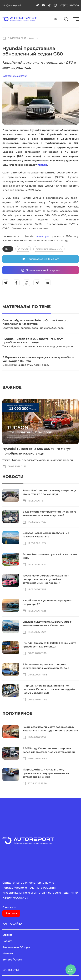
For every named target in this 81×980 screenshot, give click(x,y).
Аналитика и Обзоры (16, 947)
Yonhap (42, 165)
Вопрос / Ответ (12, 960)
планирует (42, 236)
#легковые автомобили (49, 249)
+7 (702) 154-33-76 (69, 5)
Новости (33, 38)
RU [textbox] (55, 19)
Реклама (11, 913)
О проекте (9, 907)
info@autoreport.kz (12, 5)
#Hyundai (23, 249)
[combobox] (56, 19)
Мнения (8, 953)
